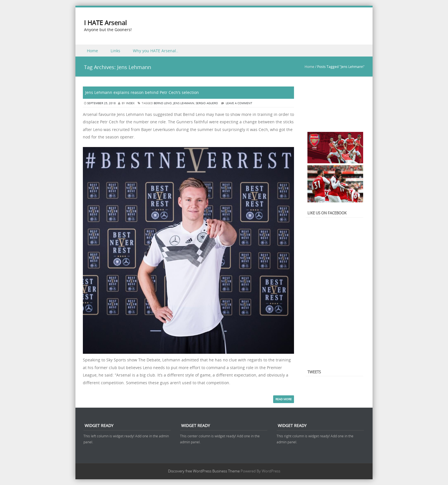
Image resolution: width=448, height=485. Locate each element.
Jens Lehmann (184, 103)
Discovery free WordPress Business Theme (204, 471)
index (130, 103)
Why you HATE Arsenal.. (156, 51)
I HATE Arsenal (105, 23)
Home (92, 51)
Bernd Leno (163, 103)
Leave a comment (239, 103)
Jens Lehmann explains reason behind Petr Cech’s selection (142, 92)
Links (115, 51)
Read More (284, 399)
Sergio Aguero (207, 103)
